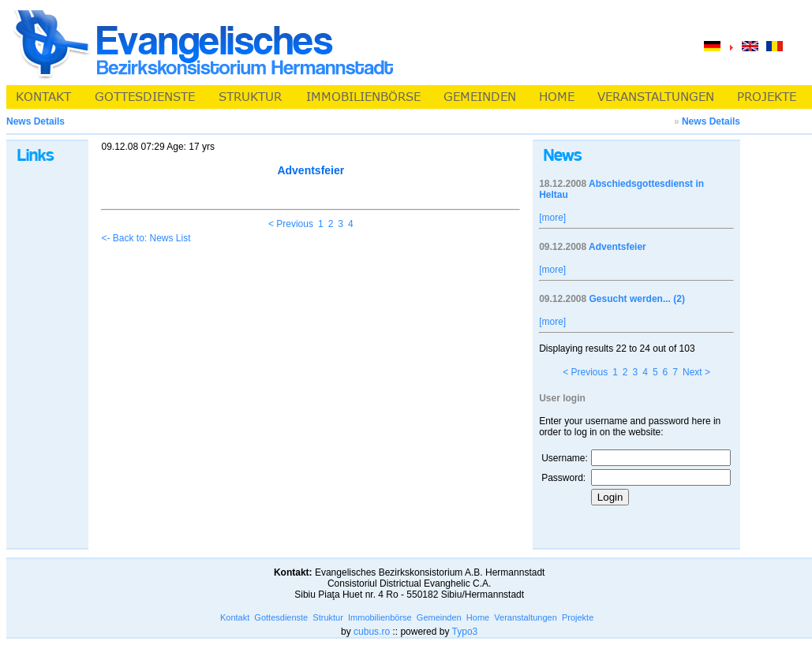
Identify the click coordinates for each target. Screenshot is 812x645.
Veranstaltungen (526, 617)
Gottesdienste (281, 617)
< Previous (291, 224)
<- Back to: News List (146, 238)
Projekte (578, 617)
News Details (711, 121)
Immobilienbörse (380, 617)
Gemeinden (439, 617)
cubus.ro (372, 632)
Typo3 (465, 632)
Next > (696, 372)
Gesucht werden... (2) (637, 299)
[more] (552, 218)
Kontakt (235, 617)
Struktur (328, 617)
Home (478, 617)
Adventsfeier (617, 247)
